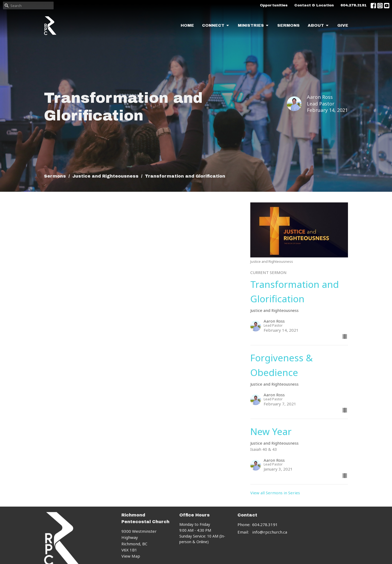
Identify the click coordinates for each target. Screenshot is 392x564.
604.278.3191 (354, 5)
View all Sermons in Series (275, 493)
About (318, 26)
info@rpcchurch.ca (270, 532)
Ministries (254, 26)
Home (187, 25)
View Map (131, 556)
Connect (216, 26)
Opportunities (274, 5)
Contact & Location (314, 5)
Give (343, 25)
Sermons (288, 25)
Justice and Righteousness (105, 176)
